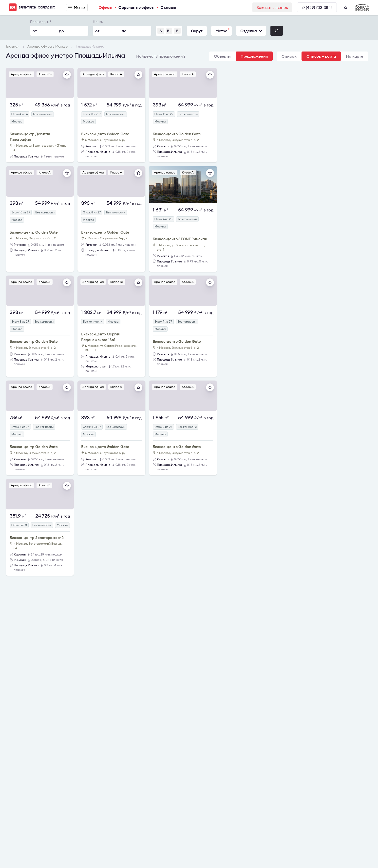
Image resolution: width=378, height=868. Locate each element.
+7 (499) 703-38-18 (317, 7)
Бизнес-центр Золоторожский (37, 538)
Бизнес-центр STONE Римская (180, 239)
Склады (168, 7)
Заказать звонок (272, 7)
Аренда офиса (22, 74)
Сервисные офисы (136, 7)
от (35, 31)
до (61, 31)
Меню (77, 7)
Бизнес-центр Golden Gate (105, 134)
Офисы (105, 7)
